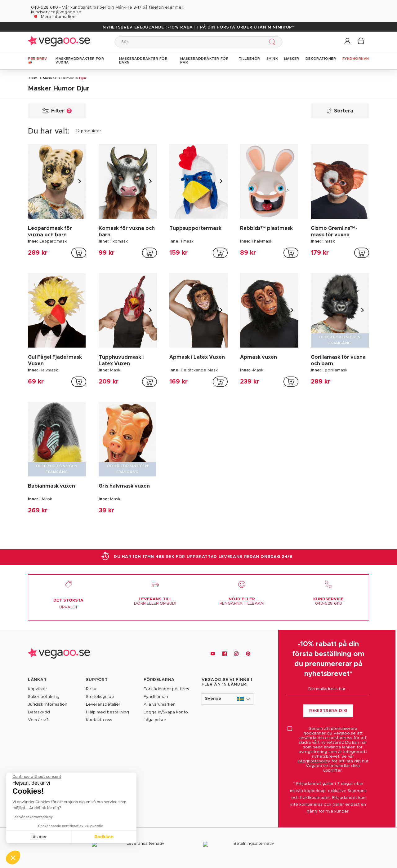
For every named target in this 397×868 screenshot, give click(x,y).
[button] (348, 41)
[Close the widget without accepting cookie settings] (37, 777)
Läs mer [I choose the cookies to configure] (39, 837)
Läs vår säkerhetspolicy (33, 817)
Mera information (58, 17)
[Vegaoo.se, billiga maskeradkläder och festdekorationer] (59, 654)
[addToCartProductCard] (79, 253)
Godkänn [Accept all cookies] (104, 837)
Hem (33, 78)
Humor (68, 78)
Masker (50, 78)
